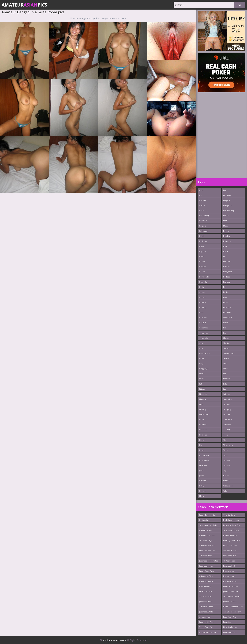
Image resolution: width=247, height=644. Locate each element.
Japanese (203, 465)
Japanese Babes (206, 566)
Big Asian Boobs (230, 627)
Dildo (202, 358)
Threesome (228, 445)
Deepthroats (205, 353)
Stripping (227, 409)
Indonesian (204, 455)
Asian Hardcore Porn (232, 612)
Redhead (227, 312)
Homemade (204, 435)
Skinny (226, 358)
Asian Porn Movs (230, 551)
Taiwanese (228, 419)
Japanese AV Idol (206, 612)
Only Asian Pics (230, 556)
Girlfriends (204, 414)
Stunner (227, 414)
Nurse (226, 251)
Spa (225, 389)
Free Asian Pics (230, 617)
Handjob (203, 425)
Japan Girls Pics (230, 632)
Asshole (203, 200)
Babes (202, 210)
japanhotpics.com (231, 591)
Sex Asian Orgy (206, 540)
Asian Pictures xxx (207, 535)
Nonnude (227, 241)
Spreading (228, 399)
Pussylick (227, 307)
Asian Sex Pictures (207, 545)
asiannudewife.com (232, 596)
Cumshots (204, 338)
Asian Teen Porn (206, 581)
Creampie (204, 328)
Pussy (226, 302)
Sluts (225, 374)
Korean (202, 491)
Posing (226, 292)
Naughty (227, 231)
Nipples (226, 236)
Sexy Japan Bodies (231, 530)
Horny (202, 440)
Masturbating (229, 210)
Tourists (227, 465)
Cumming (203, 333)
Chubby (203, 302)
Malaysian (227, 205)
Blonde (202, 261)
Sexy (225, 333)
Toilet (226, 455)
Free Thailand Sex (207, 551)
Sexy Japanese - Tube (208, 525)
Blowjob (203, 267)
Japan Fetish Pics (206, 622)
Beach (202, 236)
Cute (201, 348)
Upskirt (226, 476)
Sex (225, 328)
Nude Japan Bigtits (231, 520)
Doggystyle (204, 369)
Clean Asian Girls (230, 545)
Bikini (202, 256)
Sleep (226, 369)
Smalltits (227, 379)
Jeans (202, 470)
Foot (201, 404)
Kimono (203, 481)
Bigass (202, 246)
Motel (226, 226)
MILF (225, 221)
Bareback (203, 221)
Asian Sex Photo (206, 607)
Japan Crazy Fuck (206, 571)
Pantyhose (228, 272)
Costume (203, 318)
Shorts (226, 343)
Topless (227, 460)
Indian (202, 450)
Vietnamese (228, 486)
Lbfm (202, 496)
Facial (202, 379)
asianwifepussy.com (208, 632)
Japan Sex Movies (231, 586)
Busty (202, 287)
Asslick (202, 205)
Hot (201, 445)
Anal (201, 190)
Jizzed (202, 476)
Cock (201, 312)
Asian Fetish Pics (230, 581)
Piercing (227, 282)
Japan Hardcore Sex (208, 515)
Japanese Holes (206, 602)
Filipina (202, 389)
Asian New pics (206, 530)
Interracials (204, 460)
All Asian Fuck (229, 561)
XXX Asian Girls (205, 596)
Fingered (203, 394)
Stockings (227, 404)
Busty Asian (204, 520)
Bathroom (204, 231)
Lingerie (227, 200)
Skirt (225, 363)
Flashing (203, 399)
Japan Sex (227, 622)
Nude (226, 246)
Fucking (203, 409)
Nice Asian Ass (229, 571)
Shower (227, 348)
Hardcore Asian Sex (232, 525)
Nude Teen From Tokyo (233, 607)
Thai (225, 440)
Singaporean (229, 353)
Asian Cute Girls (206, 576)
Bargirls (203, 226)
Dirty (201, 363)
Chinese (203, 297)
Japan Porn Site (206, 591)
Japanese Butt (229, 566)
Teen (225, 435)
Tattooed (227, 425)
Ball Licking (204, 216)
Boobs (202, 272)
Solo (225, 384)
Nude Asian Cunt (230, 535)
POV (225, 297)
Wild (225, 491)
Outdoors (227, 261)
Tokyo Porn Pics (206, 627)
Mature (226, 216)
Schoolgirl (227, 318)
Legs (225, 190)
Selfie (226, 323)
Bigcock (203, 251)
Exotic (202, 374)
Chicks (202, 292)
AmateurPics (24, 5)
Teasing (227, 430)
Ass (201, 195)
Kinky (202, 486)
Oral (225, 256)
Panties (226, 267)
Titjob (226, 450)
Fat (201, 384)
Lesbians (227, 195)
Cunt (201, 343)
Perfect (226, 277)
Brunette (203, 282)
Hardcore (203, 430)
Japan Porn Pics (230, 602)
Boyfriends (204, 277)
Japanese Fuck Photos (209, 561)
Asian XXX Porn (206, 556)
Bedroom (203, 241)
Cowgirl (203, 323)
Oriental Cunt (229, 515)
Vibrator (227, 481)
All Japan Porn (205, 617)
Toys (225, 470)
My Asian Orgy (205, 586)
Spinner (227, 394)
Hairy (202, 419)
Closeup (203, 307)
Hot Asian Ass (229, 576)
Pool (225, 287)
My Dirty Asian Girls (232, 540)
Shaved (226, 338)
